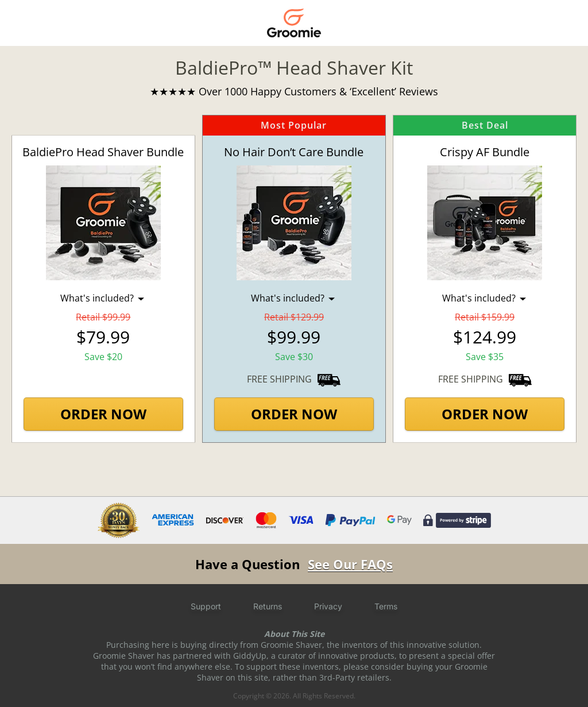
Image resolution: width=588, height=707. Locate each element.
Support (206, 606)
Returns (268, 606)
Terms (386, 606)
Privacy (328, 606)
